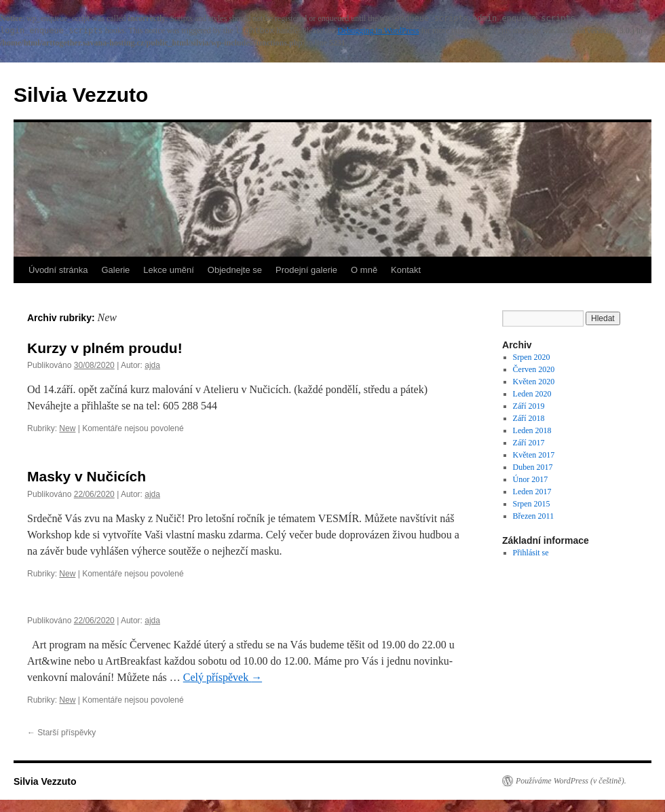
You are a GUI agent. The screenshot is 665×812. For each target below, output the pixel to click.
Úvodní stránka (58, 270)
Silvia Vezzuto (81, 95)
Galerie (115, 270)
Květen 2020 (534, 382)
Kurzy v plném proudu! (105, 348)
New (67, 428)
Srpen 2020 (532, 357)
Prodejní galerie (306, 270)
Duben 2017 (533, 467)
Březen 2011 (534, 516)
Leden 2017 (532, 492)
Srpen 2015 (532, 504)
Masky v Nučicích (87, 476)
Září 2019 (529, 406)
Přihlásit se (531, 553)
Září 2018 (529, 418)
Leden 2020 (532, 394)
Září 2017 (529, 443)
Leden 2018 (532, 430)
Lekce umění (168, 270)
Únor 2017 (531, 479)
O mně (364, 270)
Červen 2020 (534, 369)
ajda (152, 365)
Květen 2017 (534, 455)
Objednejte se (235, 270)
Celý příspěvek (223, 677)
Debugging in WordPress (378, 31)
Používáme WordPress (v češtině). (571, 781)
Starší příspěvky (61, 733)
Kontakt (406, 270)
